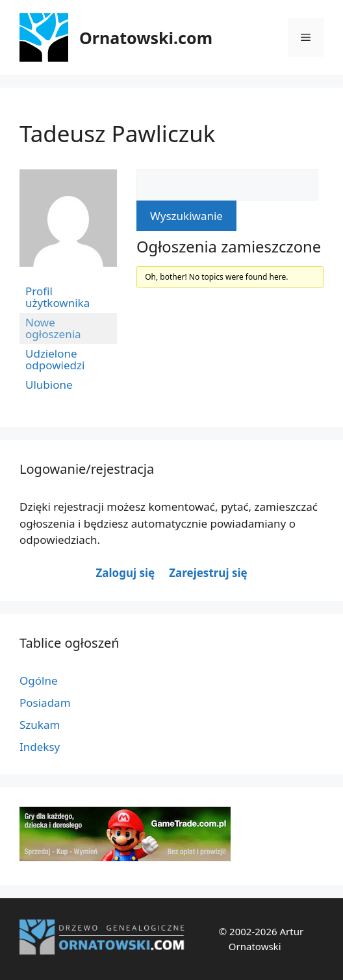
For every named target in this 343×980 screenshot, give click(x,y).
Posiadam (45, 703)
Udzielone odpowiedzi (55, 359)
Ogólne (39, 680)
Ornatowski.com (146, 38)
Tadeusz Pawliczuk (117, 133)
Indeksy (40, 747)
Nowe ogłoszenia (53, 328)
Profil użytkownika (57, 297)
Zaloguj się (125, 573)
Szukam (40, 725)
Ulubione (49, 385)
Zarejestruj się (208, 573)
